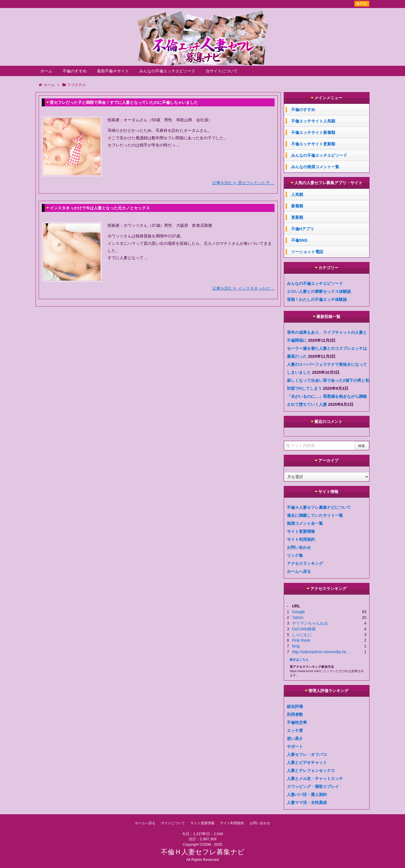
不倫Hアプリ (303, 229)
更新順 (297, 217)
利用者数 (295, 714)
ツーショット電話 (307, 252)
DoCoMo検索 (304, 629)
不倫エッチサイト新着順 (313, 132)
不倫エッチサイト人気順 (313, 121)
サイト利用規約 (301, 539)
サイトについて (173, 823)
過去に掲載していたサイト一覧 (315, 515)
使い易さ (295, 738)
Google (298, 612)
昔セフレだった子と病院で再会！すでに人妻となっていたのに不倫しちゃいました (124, 102)
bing (296, 646)
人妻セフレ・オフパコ (307, 754)
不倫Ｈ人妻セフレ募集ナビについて (319, 507)
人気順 (297, 194)
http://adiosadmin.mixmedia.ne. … (322, 652)
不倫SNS (299, 240)
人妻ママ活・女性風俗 (307, 803)
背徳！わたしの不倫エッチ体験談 (317, 299)
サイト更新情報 (301, 531)
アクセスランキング (305, 563)
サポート (295, 746)
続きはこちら (299, 660)
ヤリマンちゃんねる (310, 623)
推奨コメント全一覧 (305, 523)
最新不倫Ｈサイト (113, 71)
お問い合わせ (299, 547)
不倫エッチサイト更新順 (313, 144)
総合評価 (295, 706)
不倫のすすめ (75, 71)
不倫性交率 (297, 722)
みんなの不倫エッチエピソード (167, 71)
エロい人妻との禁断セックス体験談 (319, 291)
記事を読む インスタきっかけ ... (244, 288)
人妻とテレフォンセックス (311, 770)
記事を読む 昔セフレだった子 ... (244, 183)
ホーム (46, 71)
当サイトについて (222, 71)
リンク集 (295, 555)
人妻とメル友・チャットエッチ (315, 778)
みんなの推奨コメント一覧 (315, 167)
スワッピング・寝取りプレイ (313, 786)
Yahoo (298, 617)
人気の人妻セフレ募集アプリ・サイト (328, 183)
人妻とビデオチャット (307, 762)
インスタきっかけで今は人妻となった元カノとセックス (100, 208)
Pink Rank (301, 640)
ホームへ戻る (299, 571)
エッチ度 (295, 730)
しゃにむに (302, 635)
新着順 (297, 206)
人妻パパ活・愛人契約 (307, 794)
